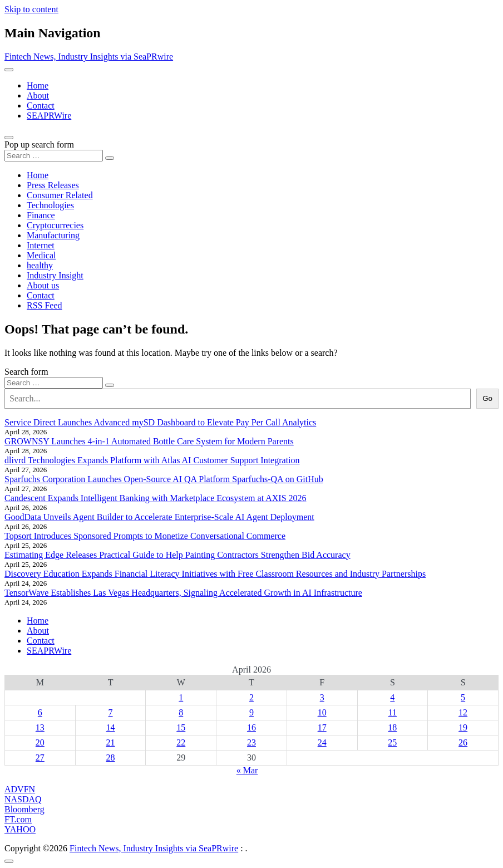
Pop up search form (39, 144)
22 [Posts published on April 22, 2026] (181, 742)
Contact (41, 106)
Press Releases (53, 185)
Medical (41, 255)
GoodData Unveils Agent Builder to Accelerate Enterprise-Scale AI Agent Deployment (159, 517)
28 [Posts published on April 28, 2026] (111, 757)
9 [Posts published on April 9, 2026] (251, 712)
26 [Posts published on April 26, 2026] (463, 742)
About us (43, 285)
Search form (26, 372)
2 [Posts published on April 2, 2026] (251, 697)
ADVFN (20, 789)
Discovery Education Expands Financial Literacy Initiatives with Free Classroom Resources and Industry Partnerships (215, 574)
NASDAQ (23, 799)
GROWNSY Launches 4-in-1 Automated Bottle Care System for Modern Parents (149, 441)
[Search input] (54, 156)
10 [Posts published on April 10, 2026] (322, 712)
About (38, 95)
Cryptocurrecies (55, 225)
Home (38, 85)
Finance (41, 215)
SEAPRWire (49, 116)
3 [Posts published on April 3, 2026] (322, 697)
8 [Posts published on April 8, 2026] (181, 712)
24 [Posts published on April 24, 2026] (322, 742)
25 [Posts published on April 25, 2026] (392, 742)
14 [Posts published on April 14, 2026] (111, 727)
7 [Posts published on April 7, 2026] (111, 712)
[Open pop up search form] (9, 138)
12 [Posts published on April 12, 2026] (463, 712)
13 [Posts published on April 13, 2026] (40, 727)
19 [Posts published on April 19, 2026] (463, 727)
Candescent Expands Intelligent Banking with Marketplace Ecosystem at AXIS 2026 (156, 498)
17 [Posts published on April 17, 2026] (322, 727)
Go (487, 398)
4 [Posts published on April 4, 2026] (392, 697)
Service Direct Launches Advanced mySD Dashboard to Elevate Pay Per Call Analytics (160, 422)
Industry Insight (55, 275)
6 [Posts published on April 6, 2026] (40, 712)
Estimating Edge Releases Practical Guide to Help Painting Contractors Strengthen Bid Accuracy (177, 555)
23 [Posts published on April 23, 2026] (251, 742)
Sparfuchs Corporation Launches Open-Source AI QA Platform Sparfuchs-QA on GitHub (164, 479)
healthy (40, 265)
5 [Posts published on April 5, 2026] (463, 697)
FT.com (18, 819)
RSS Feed (45, 305)
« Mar (247, 770)
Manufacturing (53, 235)
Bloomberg (24, 809)
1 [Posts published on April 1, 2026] (181, 697)
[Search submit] (110, 158)
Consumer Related (60, 195)
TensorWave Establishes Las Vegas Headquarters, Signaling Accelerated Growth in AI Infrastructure (183, 593)
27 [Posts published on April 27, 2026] (40, 757)
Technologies (50, 205)
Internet (41, 245)
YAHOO (20, 829)
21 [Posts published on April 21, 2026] (111, 742)
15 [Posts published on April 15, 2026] (181, 727)
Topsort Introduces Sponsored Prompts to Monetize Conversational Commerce (145, 536)
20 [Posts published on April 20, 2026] (40, 742)
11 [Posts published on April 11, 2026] (393, 712)
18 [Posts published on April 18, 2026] (392, 727)
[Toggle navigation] (9, 70)
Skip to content (31, 9)
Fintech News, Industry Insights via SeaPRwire (89, 57)
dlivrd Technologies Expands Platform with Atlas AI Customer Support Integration (152, 460)
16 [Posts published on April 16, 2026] (251, 727)
